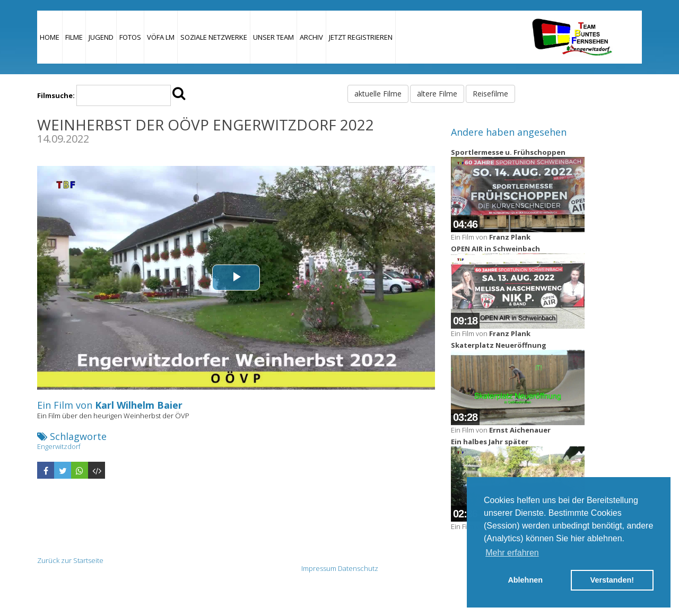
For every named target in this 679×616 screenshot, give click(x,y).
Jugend (101, 37)
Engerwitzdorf (59, 446)
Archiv (311, 37)
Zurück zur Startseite (70, 560)
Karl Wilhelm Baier (139, 405)
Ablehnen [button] (525, 580)
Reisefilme (490, 94)
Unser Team (273, 37)
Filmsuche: (56, 95)
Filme (74, 37)
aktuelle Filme (378, 94)
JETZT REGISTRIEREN (361, 37)
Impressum (319, 568)
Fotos (130, 37)
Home (50, 37)
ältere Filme (437, 94)
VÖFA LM (161, 37)
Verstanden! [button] (612, 580)
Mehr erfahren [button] (512, 553)
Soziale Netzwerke (214, 37)
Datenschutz (358, 568)
